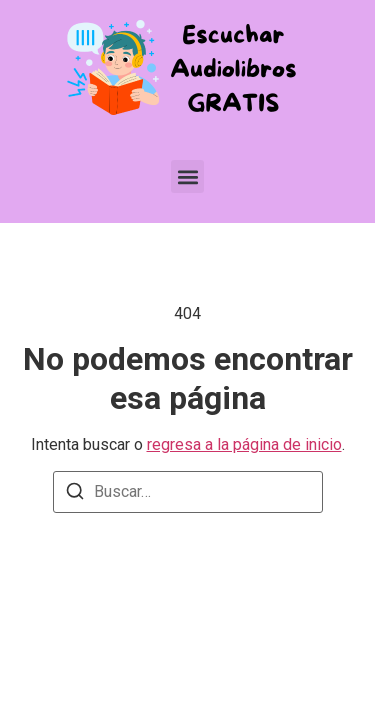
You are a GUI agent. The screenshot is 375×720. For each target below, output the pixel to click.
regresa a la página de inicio (244, 444)
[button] (187, 176)
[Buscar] (75, 494)
